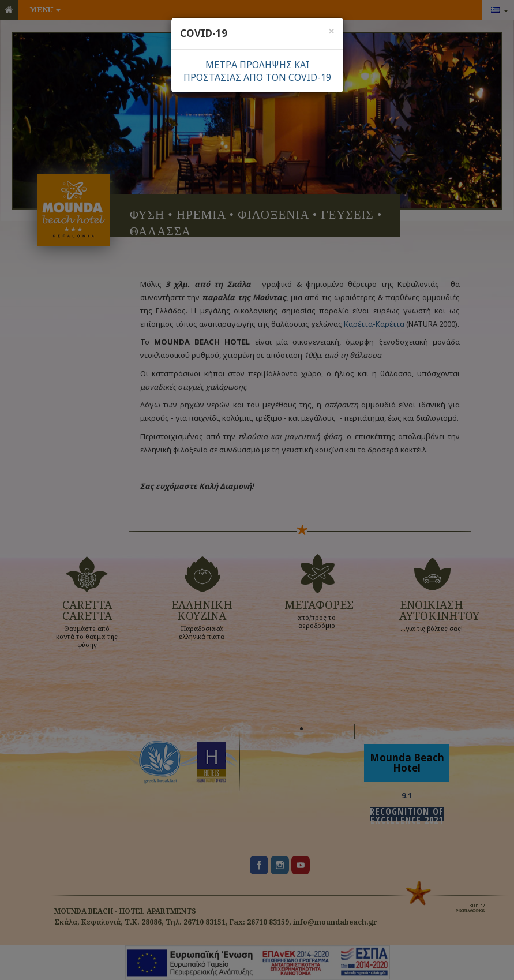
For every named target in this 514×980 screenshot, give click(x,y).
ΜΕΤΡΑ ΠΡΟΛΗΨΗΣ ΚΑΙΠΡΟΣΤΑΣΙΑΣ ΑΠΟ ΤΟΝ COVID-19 (257, 71)
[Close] (331, 31)
